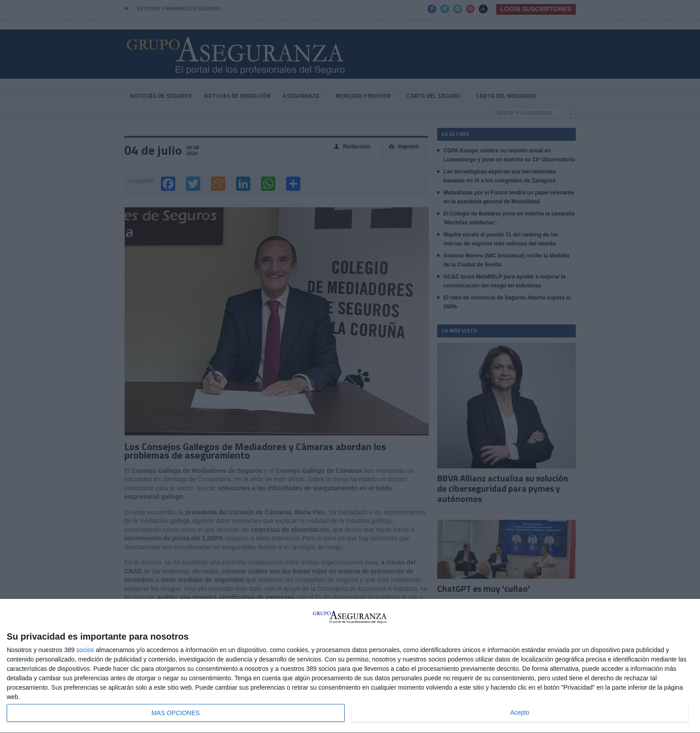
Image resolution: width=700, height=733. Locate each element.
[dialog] (350, 666)
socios (85, 650)
